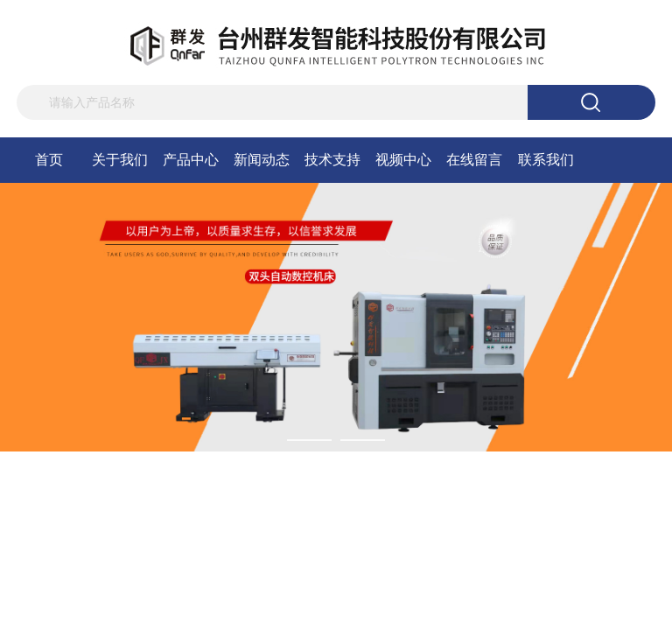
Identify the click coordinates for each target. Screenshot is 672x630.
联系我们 (546, 160)
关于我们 (120, 160)
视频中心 (403, 160)
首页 (49, 160)
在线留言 (474, 160)
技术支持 (332, 160)
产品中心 (191, 160)
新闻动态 (262, 160)
